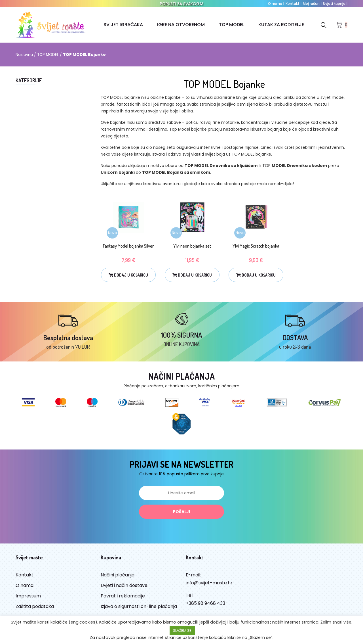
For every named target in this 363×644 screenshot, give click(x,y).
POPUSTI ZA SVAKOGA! (181, 4)
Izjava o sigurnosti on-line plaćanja (139, 611)
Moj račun (312, 4)
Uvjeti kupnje (335, 4)
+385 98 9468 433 (205, 608)
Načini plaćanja (118, 580)
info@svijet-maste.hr (209, 588)
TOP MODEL (231, 25)
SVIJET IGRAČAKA (123, 25)
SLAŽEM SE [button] (182, 631)
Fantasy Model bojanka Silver (128, 246)
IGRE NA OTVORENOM (181, 25)
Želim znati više (336, 622)
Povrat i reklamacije (123, 601)
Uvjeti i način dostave (124, 590)
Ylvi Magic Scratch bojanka (256, 246)
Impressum (28, 601)
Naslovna (25, 55)
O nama (276, 4)
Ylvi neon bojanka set (192, 246)
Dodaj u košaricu (128, 275)
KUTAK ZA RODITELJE (281, 25)
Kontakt (294, 4)
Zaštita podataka (35, 611)
